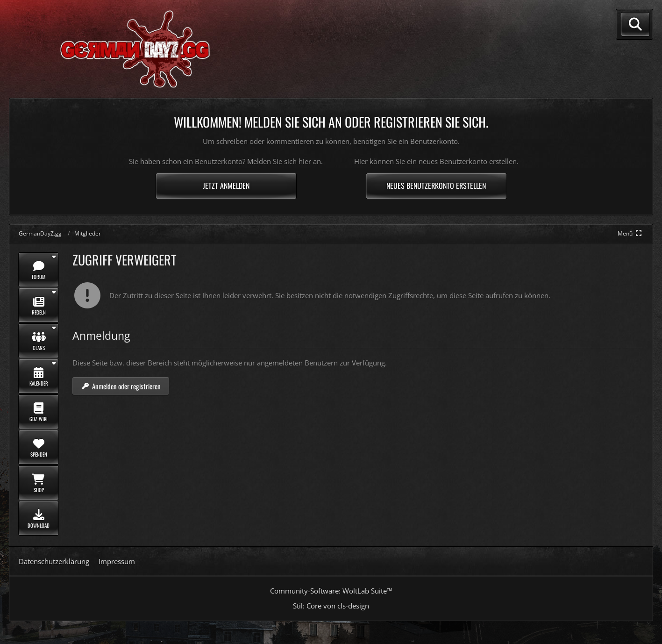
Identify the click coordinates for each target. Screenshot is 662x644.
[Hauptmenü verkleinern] (630, 233)
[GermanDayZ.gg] (118, 48)
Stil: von (331, 606)
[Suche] (635, 24)
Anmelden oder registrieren (121, 386)
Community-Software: (331, 591)
